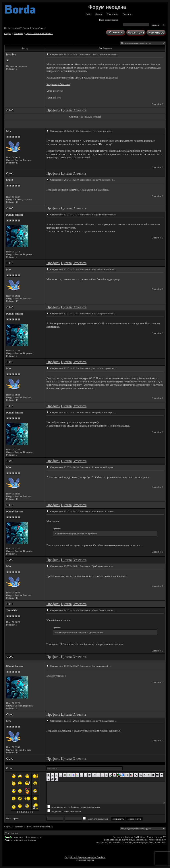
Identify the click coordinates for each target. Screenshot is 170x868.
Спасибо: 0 (157, 104)
